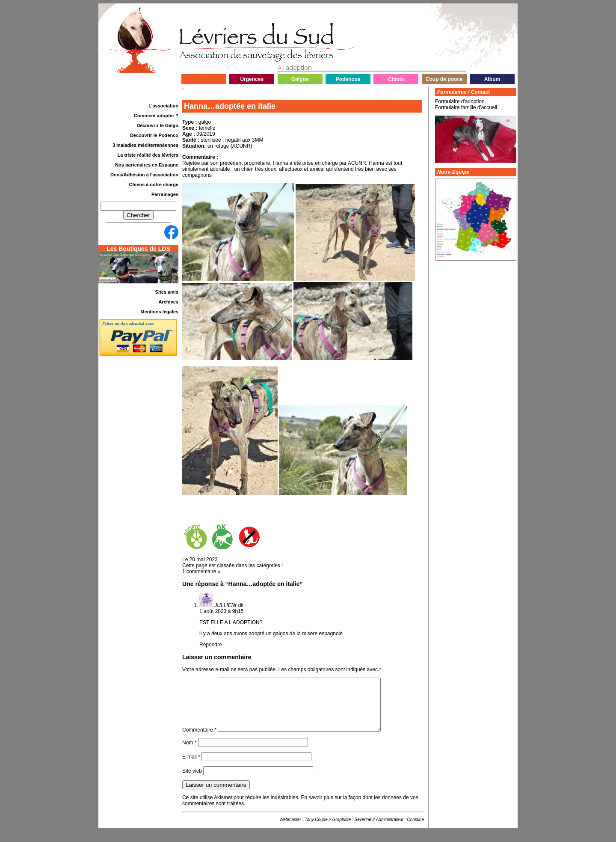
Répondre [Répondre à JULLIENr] (211, 645)
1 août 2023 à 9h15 (221, 611)
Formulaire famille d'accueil (466, 107)
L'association (163, 106)
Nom (189, 753)
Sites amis (167, 292)
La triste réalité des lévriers (148, 155)
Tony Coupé (316, 830)
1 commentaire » (201, 571)
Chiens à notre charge (154, 184)
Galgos (300, 79)
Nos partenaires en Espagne (147, 165)
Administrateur (390, 830)
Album (492, 79)
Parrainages (165, 194)
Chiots (396, 79)
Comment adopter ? (156, 116)
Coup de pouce (444, 79)
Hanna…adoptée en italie (230, 106)
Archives (169, 302)
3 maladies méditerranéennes (145, 145)
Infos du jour (204, 79)
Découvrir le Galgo (157, 125)
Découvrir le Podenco (154, 135)
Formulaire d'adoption (460, 101)
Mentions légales (159, 312)
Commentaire (199, 740)
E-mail (191, 767)
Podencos (348, 79)
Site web (192, 781)
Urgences (252, 79)
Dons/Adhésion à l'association (144, 175)
